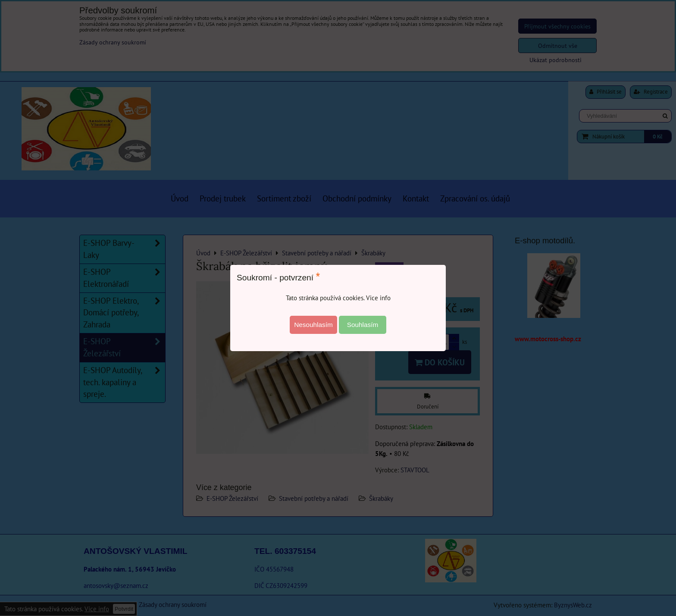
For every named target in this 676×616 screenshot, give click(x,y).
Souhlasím (363, 325)
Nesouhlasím (313, 325)
